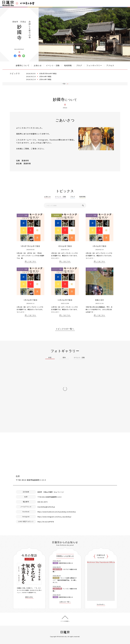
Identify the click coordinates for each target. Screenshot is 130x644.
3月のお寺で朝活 (45, 76)
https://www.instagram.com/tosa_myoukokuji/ (54, 517)
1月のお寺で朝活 (30, 300)
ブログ (79, 66)
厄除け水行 (100, 300)
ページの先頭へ (65, 621)
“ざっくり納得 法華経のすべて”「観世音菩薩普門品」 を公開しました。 (65, 580)
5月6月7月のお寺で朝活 (48, 73)
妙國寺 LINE (24, 56)
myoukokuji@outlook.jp (46, 507)
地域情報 (68, 66)
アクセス (110, 66)
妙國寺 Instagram (19, 56)
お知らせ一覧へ (65, 602)
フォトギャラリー (94, 66)
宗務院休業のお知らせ (66, 563)
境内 (64, 358)
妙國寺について (23, 66)
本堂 (50, 358)
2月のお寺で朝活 (45, 79)
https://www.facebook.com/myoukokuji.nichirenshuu (57, 512)
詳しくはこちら (30, 261)
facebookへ (101, 604)
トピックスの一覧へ (65, 329)
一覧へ (64, 84)
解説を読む (29, 597)
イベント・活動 (53, 66)
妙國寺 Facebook (15, 56)
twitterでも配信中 (28, 592)
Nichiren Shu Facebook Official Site (103, 562)
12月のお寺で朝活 (65, 300)
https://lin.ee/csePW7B (46, 522)
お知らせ (38, 66)
